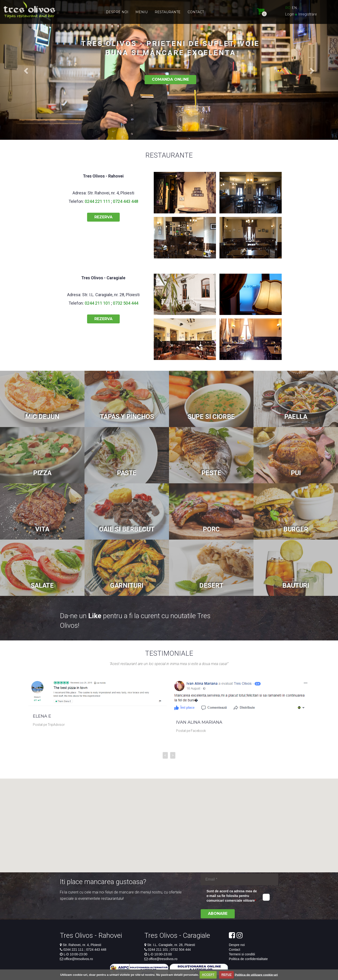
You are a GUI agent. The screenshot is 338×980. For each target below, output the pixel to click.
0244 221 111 (98, 201)
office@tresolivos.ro (79, 959)
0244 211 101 (98, 303)
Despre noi (237, 945)
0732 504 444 (125, 303)
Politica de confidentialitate (248, 959)
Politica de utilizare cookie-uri (256, 974)
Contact (234, 950)
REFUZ (226, 974)
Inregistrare (307, 14)
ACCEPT (208, 974)
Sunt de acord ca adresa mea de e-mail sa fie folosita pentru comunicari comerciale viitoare (232, 896)
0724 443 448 (125, 201)
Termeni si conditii (242, 954)
